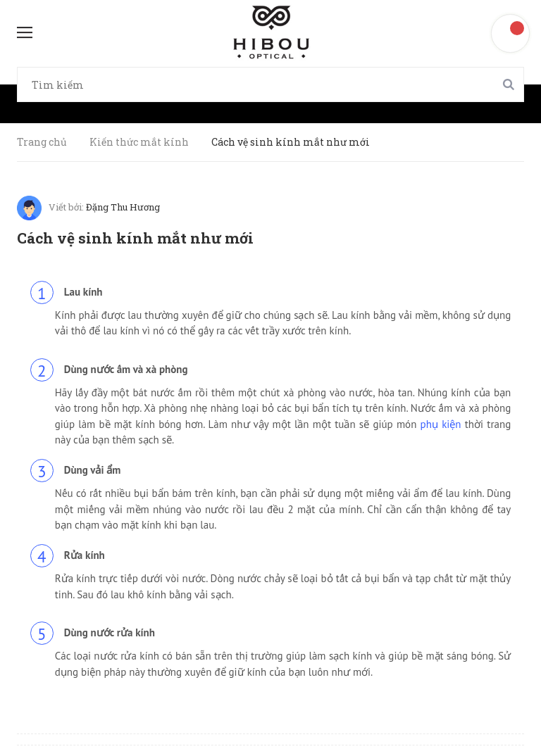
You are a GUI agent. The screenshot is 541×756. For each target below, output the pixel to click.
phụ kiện (441, 424)
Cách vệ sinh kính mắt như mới (135, 238)
